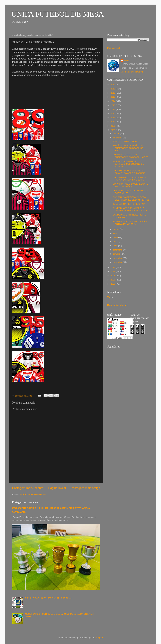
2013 (113, 97)
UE (109, 297)
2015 (113, 105)
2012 (113, 93)
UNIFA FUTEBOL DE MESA (58, 14)
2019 (113, 122)
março (116, 229)
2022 (113, 267)
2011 (113, 89)
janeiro (117, 134)
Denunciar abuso (117, 305)
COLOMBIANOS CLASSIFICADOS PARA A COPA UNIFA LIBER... (129, 179)
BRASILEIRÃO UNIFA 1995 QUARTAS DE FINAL (49, 598)
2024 (113, 276)
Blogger (99, 638)
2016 (113, 109)
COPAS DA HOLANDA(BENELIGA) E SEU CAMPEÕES (130, 185)
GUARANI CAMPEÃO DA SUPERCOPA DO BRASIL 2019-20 (130, 156)
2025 (113, 280)
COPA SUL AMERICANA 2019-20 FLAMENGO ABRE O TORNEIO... (130, 172)
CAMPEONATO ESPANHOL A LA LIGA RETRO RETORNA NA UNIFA (131, 209)
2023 (113, 271)
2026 (113, 284)
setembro (118, 250)
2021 (113, 130)
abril (115, 233)
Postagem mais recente (28, 488)
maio (116, 237)
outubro (117, 254)
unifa (127, 61)
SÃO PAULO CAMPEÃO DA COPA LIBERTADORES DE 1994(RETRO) (131, 198)
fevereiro (117, 138)
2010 (113, 85)
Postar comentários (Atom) (33, 494)
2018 (113, 118)
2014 (113, 101)
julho (116, 246)
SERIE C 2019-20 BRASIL (125, 141)
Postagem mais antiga (85, 488)
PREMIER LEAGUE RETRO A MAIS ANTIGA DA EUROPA (130, 223)
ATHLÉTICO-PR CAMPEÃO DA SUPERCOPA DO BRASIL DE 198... (128, 148)
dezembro (118, 262)
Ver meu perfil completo (132, 72)
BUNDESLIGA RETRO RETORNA (129, 204)
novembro (118, 258)
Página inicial (57, 488)
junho (116, 241)
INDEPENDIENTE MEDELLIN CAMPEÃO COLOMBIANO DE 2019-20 (128, 164)
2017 (113, 114)
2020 (113, 126)
